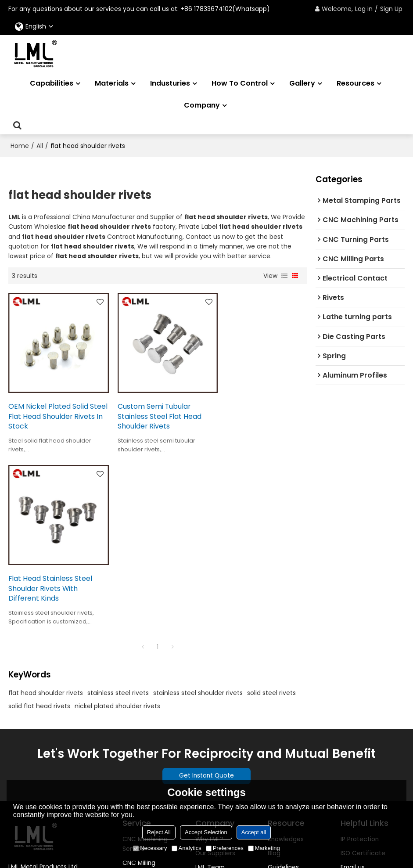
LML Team (210, 688)
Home (20, 145)
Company (202, 105)
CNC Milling (139, 684)
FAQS (275, 702)
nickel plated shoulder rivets (117, 526)
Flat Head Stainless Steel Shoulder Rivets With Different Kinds (255, 409)
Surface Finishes (147, 751)
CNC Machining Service (146, 665)
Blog (274, 674)
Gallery (302, 83)
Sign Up (391, 9)
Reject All (159, 832)
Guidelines (284, 688)
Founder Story (217, 702)
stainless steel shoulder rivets (198, 513)
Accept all (254, 832)
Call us (351, 702)
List (284, 275)
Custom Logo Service (143, 770)
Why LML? (210, 660)
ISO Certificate (363, 674)
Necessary (150, 848)
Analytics (187, 848)
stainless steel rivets (118, 513)
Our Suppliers (215, 674)
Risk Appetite (215, 731)
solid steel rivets (271, 513)
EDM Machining (145, 713)
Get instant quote (368, 731)
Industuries (170, 83)
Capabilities (52, 83)
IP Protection (360, 660)
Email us (353, 688)
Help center (358, 717)
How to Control (240, 83)
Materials (112, 83)
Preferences (225, 848)
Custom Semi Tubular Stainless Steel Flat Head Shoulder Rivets (153, 409)
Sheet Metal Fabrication (141, 731)
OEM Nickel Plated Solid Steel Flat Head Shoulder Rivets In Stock (50, 409)
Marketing (264, 848)
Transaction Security (227, 746)
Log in (364, 9)
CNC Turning (142, 698)
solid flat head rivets (39, 526)
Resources (356, 83)
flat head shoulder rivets (46, 513)
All (40, 145)
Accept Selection (206, 832)
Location (208, 717)
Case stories (287, 717)
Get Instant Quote (206, 597)
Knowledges (286, 660)
